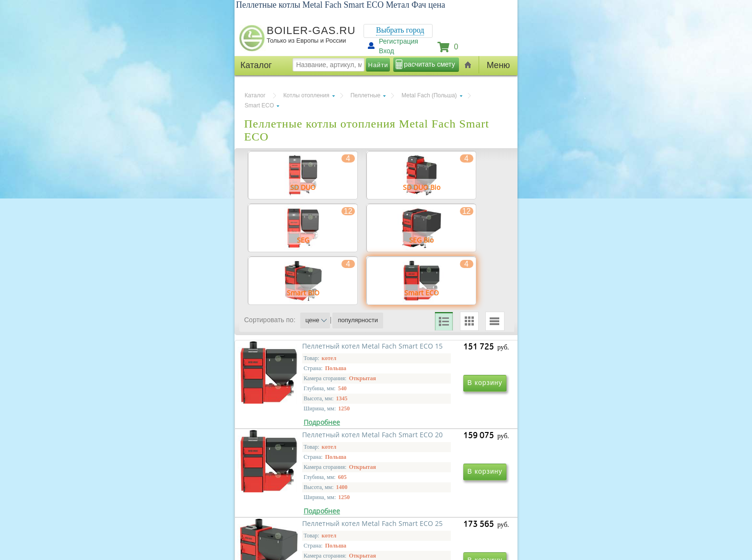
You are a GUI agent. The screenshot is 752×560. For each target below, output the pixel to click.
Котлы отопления (306, 95)
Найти (378, 65)
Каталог (255, 95)
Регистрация (399, 41)
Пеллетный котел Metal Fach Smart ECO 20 (439, 444)
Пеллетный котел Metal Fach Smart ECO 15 (308, 444)
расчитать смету (429, 64)
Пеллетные (366, 95)
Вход (387, 51)
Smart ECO (259, 105)
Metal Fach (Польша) (429, 95)
